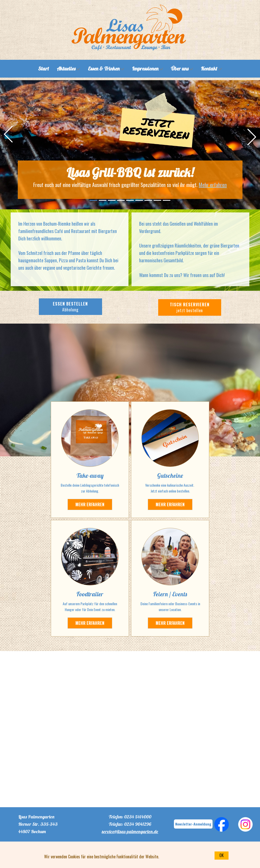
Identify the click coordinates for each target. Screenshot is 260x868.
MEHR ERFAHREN (170, 504)
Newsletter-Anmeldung (193, 824)
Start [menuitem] (44, 69)
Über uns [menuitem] (180, 69)
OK (222, 855)
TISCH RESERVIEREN (190, 307)
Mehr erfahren (213, 185)
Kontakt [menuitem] (209, 69)
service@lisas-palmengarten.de (130, 831)
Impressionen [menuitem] (145, 69)
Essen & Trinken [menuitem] (104, 69)
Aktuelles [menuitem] (66, 69)
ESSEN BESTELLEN (70, 307)
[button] (8, 134)
